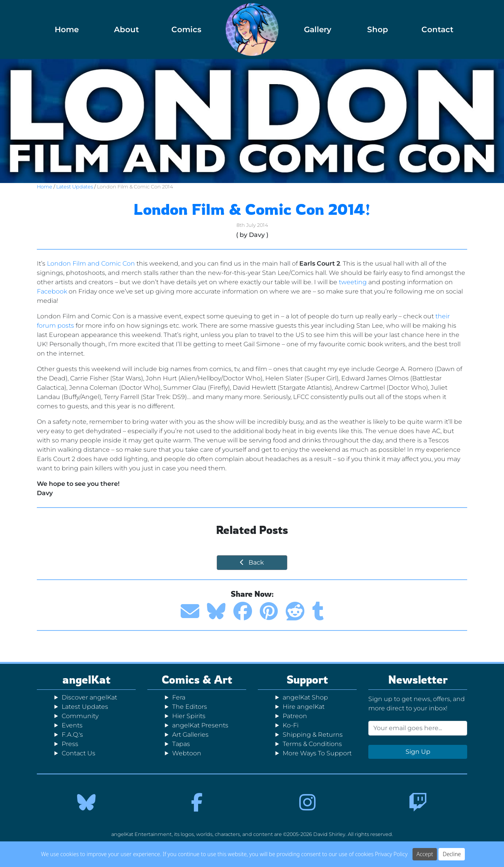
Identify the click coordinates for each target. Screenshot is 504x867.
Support (307, 680)
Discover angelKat (89, 697)
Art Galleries (190, 735)
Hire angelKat (304, 707)
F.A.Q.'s (72, 735)
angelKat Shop (305, 697)
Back (252, 562)
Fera (179, 697)
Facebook (52, 291)
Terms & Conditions (312, 744)
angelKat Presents (200, 725)
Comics (186, 29)
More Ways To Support (317, 753)
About (126, 29)
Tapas (181, 744)
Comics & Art (197, 680)
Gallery (318, 29)
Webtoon (187, 753)
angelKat (86, 680)
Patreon (295, 716)
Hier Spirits (189, 716)
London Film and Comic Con (91, 263)
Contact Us (79, 753)
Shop (378, 29)
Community (80, 716)
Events (72, 725)
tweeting (353, 282)
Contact (437, 29)
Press (70, 744)
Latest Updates (75, 187)
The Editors (190, 707)
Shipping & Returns (313, 735)
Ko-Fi (291, 725)
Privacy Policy (391, 855)
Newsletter (418, 680)
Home (67, 29)
